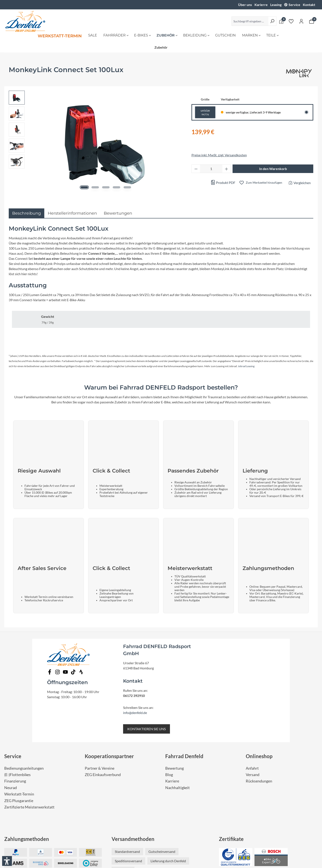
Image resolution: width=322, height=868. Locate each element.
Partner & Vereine (100, 693)
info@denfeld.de (135, 638)
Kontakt (309, 5)
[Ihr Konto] (301, 21)
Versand (253, 700)
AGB (181, 842)
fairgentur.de (187, 859)
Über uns (245, 5)
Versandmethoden (133, 764)
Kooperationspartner (109, 681)
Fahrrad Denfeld (184, 681)
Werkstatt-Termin (19, 719)
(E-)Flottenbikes (17, 700)
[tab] (27, 213)
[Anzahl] (211, 169)
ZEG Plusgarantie (19, 726)
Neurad (11, 713)
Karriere (172, 706)
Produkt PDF (223, 182)
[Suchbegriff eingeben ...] (250, 21)
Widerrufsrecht (200, 842)
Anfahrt (252, 693)
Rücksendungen (259, 706)
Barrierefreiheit (102, 842)
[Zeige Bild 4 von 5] (116, 187)
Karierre (261, 5)
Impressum (224, 842)
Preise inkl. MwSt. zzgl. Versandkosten (219, 155)
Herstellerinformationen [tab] (72, 213)
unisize (205, 113)
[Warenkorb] (312, 21)
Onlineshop (259, 681)
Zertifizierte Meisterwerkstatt (29, 732)
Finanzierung (15, 706)
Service (294, 5)
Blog (169, 700)
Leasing (276, 5)
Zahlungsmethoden (27, 764)
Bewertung (175, 693)
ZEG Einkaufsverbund (103, 700)
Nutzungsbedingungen (157, 842)
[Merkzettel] (291, 21)
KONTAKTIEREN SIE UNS (147, 654)
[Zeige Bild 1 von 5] (85, 187)
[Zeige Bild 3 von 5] (106, 187)
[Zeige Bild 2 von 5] (96, 187)
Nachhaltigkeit (178, 713)
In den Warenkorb (273, 169)
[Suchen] (272, 21)
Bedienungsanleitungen (24, 693)
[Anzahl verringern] (196, 169)
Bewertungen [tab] (118, 213)
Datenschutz (127, 842)
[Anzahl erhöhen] (227, 169)
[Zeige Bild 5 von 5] (126, 187)
